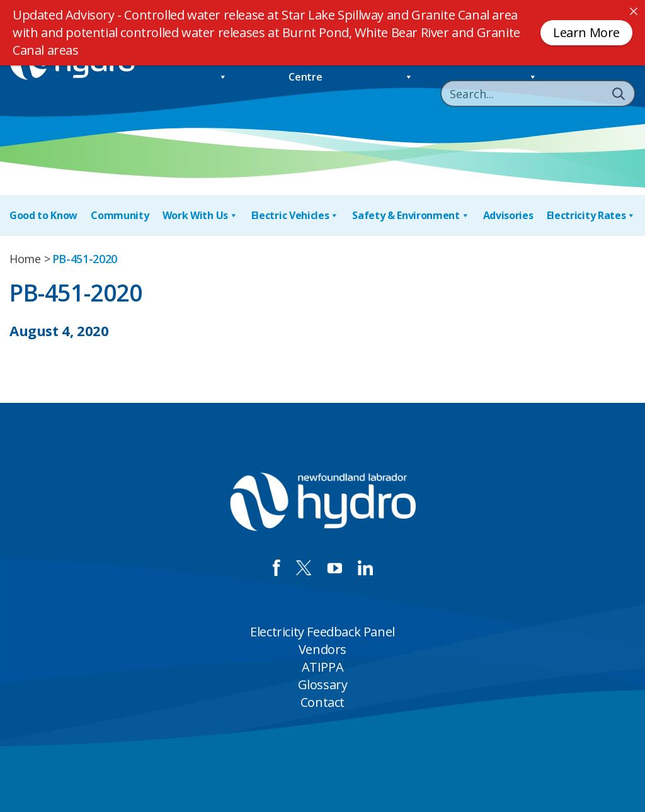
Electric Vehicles (295, 216)
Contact (322, 702)
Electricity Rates (591, 216)
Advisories (508, 215)
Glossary (323, 685)
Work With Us (200, 216)
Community (120, 215)
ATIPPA (323, 667)
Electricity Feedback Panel (322, 632)
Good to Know (43, 215)
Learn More (586, 32)
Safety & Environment (411, 216)
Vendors (322, 649)
